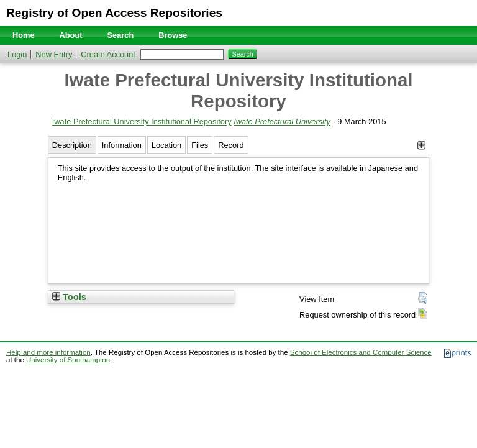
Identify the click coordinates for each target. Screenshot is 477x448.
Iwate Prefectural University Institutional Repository (142, 121)
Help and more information (48, 352)
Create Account (108, 54)
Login (17, 54)
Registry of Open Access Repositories (114, 13)
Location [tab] (166, 145)
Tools (69, 297)
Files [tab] (200, 145)
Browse (173, 35)
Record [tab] (231, 145)
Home (24, 35)
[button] (423, 298)
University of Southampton (68, 360)
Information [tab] (122, 145)
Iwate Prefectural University (282, 121)
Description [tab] (72, 145)
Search (121, 35)
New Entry (54, 54)
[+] (421, 145)
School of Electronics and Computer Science (361, 352)
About (71, 35)
